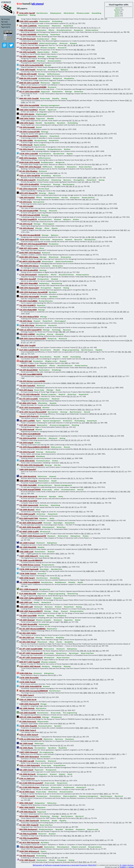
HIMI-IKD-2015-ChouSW (29, 98)
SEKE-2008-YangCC (27, 578)
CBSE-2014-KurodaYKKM (29, 105)
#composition (43, 279)
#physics (64, 70)
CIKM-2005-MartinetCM (29, 704)
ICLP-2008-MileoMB (28, 594)
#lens (38, 510)
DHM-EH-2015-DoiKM (28, 74)
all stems (37, 4)
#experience (58, 239)
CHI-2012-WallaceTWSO (29, 317)
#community (40, 149)
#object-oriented (79, 847)
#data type (39, 743)
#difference (47, 167)
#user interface (85, 167)
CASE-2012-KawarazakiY (29, 288)
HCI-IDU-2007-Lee (27, 637)
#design (41, 56)
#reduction (68, 421)
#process (57, 175)
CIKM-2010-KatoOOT (28, 469)
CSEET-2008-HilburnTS (29, 556)
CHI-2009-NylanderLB (28, 496)
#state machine (92, 30)
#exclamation (40, 748)
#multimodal (69, 787)
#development (48, 527)
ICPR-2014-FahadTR (27, 180)
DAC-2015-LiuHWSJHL (28, 26)
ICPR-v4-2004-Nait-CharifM (31, 739)
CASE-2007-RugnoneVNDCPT (31, 611)
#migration (41, 807)
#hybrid (52, 193)
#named (73, 43)
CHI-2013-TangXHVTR (28, 219)
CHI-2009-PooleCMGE (28, 501)
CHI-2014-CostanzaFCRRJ (30, 132)
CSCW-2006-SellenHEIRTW (30, 686)
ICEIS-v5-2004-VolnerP (29, 735)
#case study (45, 98)
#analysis (43, 518)
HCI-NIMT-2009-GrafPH (29, 531)
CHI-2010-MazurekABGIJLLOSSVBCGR (34, 447)
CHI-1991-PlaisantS (27, 856)
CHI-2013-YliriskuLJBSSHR (30, 235)
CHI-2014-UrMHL (26, 140)
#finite (51, 30)
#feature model (83, 13)
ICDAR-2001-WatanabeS (29, 757)
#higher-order (51, 361)
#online (67, 149)
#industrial (57, 666)
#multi (65, 357)
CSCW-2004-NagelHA (28, 726)
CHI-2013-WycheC (27, 228)
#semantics (72, 167)
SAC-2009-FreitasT (27, 543)
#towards (53, 211)
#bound (39, 429)
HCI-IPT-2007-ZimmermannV (31, 658)
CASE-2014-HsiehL (27, 114)
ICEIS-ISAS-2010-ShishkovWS (31, 465)
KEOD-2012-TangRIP (27, 345)
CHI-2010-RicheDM (27, 456)
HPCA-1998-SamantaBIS (29, 816)
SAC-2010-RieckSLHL (28, 476)
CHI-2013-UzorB (26, 224)
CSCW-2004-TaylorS (28, 730)
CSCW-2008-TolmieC (28, 573)
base (117, 12)
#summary (70, 739)
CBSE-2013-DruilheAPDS (29, 184)
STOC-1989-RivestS (27, 860)
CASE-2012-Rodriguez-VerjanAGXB (33, 292)
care (117, 8)
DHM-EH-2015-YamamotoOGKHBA (33, 87)
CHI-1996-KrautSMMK (28, 834)
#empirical (41, 70)
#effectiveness (53, 74)
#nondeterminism (64, 30)
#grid (38, 421)
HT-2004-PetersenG (28, 721)
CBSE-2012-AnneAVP (28, 279)
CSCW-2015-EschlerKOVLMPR (31, 65)
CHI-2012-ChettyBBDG (28, 301)
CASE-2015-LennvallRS (29, 21)
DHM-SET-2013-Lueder (29, 248)
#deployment (56, 13)
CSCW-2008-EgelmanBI (29, 569)
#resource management (60, 425)
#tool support (48, 224)
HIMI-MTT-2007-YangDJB (30, 662)
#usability (60, 637)
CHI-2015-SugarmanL (28, 56)
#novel (39, 127)
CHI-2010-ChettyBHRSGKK (30, 434)
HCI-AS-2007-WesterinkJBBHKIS (32, 629)
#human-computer (48, 48)
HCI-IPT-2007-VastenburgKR (31, 653)
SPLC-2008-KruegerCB (29, 589)
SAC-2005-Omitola (27, 708)
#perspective (39, 202)
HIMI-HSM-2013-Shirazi (29, 266)
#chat (57, 489)
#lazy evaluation (70, 796)
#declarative (41, 708)
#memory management (50, 105)
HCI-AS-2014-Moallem (28, 171)
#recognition (79, 180)
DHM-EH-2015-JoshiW (28, 78)
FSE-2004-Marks (26, 748)
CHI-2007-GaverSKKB (28, 615)
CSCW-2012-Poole (27, 325)
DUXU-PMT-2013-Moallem (30, 253)
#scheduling (57, 21)
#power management (52, 421)
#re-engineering (70, 713)
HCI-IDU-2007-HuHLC (28, 633)
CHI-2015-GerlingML (28, 52)
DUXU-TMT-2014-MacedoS (30, 167)
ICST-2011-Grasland (27, 425)
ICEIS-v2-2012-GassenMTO (30, 330)
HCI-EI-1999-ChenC (27, 792)
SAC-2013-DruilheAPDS (29, 270)
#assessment (44, 26)
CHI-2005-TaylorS (27, 695)
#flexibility (43, 403)
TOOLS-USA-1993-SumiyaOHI (31, 847)
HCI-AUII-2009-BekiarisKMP (31, 523)
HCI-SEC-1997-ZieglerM (29, 825)
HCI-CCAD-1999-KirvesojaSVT (31, 783)
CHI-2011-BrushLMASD (28, 370)
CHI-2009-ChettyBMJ (28, 485)
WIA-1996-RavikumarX (28, 829)
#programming (40, 140)
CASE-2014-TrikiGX (27, 118)
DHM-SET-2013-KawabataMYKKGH (33, 244)
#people (53, 496)
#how (54, 39)
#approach (45, 91)
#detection (56, 26)
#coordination (45, 154)
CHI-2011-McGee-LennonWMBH (32, 381)
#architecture (42, 13)
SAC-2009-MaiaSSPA (28, 547)
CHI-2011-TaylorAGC (27, 386)
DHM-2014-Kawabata (28, 158)
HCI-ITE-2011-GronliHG (29, 399)
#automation (44, 21)
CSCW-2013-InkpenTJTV (29, 239)
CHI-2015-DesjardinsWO (29, 48)
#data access (56, 447)
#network (43, 171)
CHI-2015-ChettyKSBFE (29, 43)
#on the (65, 197)
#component (46, 184)
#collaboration (43, 39)
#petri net (52, 110)
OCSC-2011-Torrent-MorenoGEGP (33, 412)
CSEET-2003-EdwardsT (29, 752)
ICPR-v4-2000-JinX (27, 779)
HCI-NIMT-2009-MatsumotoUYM (33, 536)
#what (78, 620)
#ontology (56, 330)
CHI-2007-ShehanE (27, 620)
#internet (63, 43)
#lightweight (41, 114)
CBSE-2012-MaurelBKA (29, 283)
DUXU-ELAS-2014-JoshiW (30, 162)
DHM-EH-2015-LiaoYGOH (29, 83)
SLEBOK (123, 867)
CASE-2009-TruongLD (28, 481)
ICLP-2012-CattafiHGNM (29, 350)
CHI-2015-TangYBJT (27, 61)
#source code (93, 829)
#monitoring (43, 34)
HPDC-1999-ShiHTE (27, 807)
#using (33, 15)
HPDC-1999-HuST (26, 803)
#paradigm (58, 523)
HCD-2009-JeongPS (27, 514)
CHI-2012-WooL (26, 321)
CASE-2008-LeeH (26, 552)
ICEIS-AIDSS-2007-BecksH (30, 666)
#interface (79, 91)
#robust (58, 607)
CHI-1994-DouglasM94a (29, 838)
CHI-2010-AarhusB (27, 429)
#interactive (53, 70)
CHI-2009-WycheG (27, 510)
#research (62, 48)
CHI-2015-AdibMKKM (28, 34)
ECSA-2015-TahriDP (27, 13)
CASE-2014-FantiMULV (28, 110)
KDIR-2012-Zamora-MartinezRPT (33, 338)
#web (58, 390)
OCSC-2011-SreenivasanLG (30, 407)
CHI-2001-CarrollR (27, 761)
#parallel (59, 829)
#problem (61, 123)
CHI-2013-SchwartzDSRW (30, 215)
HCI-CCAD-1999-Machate (29, 787)
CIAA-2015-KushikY (27, 30)
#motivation (52, 629)
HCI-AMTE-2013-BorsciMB (30, 261)
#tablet (62, 774)
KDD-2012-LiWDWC (27, 334)
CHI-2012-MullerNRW (28, 310)
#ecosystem (53, 412)
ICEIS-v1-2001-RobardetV (30, 765)
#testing (75, 425)
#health (48, 65)
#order (59, 642)
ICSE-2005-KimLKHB (28, 713)
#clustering (56, 180)
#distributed (69, 13)
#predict (58, 726)
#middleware (60, 582)
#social (50, 334)
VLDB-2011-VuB (25, 361)
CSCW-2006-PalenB (27, 682)
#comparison (42, 796)
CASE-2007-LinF (26, 602)
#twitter (46, 407)
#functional (54, 257)
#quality (56, 98)
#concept (47, 523)
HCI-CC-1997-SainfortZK (29, 821)
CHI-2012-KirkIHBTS (27, 305)
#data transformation (48, 43)
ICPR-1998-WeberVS (28, 812)
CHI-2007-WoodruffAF (28, 624)
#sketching (55, 505)
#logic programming (71, 350)
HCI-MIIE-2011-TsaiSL (28, 403)
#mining (67, 666)
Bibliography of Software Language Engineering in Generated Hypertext (60, 865)
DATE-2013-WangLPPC (28, 193)
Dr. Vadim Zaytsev (127, 865)
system (117, 10)
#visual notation (54, 61)
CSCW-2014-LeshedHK (29, 154)
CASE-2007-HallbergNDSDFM (31, 598)
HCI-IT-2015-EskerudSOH (29, 91)
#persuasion (52, 56)
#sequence (78, 30)
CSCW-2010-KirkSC (27, 461)
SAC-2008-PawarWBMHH (30, 582)
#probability (50, 123)
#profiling (41, 334)
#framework (41, 325)
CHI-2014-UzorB (26, 145)
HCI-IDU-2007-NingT (28, 642)
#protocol (119, 796)
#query (43, 851)
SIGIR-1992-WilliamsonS (29, 851)
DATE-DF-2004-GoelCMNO (30, 717)
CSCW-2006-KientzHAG (29, 678)
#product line (59, 154)
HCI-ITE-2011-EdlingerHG (30, 394)
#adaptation (43, 275)
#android (55, 399)
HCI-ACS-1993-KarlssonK (29, 842)
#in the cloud (44, 189)
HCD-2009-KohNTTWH (29, 518)
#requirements (48, 565)
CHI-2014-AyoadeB (27, 127)
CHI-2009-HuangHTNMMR (30, 489)
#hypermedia (43, 721)
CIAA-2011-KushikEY (27, 365)
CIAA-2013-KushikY (27, 197)
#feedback (41, 61)
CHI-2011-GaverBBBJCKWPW (31, 374)
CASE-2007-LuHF (26, 607)
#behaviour (45, 83)
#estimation (45, 757)
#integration (42, 774)
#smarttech (23, 15)
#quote (70, 154)
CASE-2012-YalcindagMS (29, 296)
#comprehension (55, 149)
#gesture (56, 83)
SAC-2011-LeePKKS (27, 421)
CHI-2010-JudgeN (26, 443)
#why (61, 496)
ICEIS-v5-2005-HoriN (28, 700)
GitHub (131, 867)
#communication (45, 219)
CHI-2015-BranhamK (27, 39)
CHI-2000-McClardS (27, 774)
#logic (56, 611)
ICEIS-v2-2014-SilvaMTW (30, 175)
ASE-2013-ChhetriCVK (28, 189)
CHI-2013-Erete (26, 202)
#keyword (53, 438)
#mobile (53, 403)
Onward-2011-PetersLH (29, 416)
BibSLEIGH (92, 865)
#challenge (57, 370)
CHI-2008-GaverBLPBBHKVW (31, 560)
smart (117, 14)
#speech (57, 288)
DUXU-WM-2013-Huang (29, 257)
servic (117, 16)
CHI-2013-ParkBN (26, 206)
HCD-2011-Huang (26, 390)
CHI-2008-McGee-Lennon (30, 565)
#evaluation (69, 78)
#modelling (96, 13)
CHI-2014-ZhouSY (26, 149)
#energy (45, 132)
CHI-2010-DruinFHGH (28, 438)
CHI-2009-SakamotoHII (29, 505)
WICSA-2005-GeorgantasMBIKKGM (34, 691)
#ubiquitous (75, 536)
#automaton (41, 30)
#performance (69, 184)
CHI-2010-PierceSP (27, 452)
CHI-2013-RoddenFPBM (29, 211)
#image (43, 704)
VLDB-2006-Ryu (26, 673)
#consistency (55, 796)
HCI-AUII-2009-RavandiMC (30, 527)
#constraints (46, 350)
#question (41, 305)
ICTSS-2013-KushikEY (28, 275)
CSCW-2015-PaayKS (27, 70)
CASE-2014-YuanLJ (27, 123)
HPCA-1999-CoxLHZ (27, 796)
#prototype (74, 653)
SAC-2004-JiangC (26, 743)
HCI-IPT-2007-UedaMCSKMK (31, 649)
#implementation (46, 829)
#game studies (43, 52)
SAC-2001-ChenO (26, 770)
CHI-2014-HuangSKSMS (29, 136)
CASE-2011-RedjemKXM (29, 357)
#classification (43, 180)
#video (55, 52)
